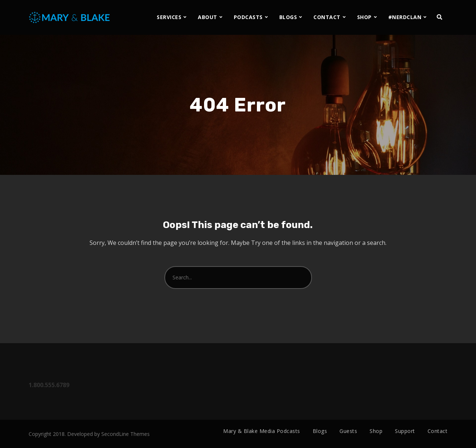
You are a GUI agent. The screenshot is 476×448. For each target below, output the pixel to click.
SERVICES (169, 17)
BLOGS (288, 17)
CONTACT (327, 17)
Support (405, 431)
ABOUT (208, 17)
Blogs (320, 431)
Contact (438, 431)
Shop (376, 431)
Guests (348, 431)
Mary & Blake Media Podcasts (262, 431)
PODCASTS (248, 17)
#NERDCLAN (405, 17)
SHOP (364, 17)
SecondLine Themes (126, 434)
